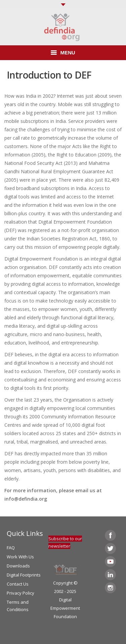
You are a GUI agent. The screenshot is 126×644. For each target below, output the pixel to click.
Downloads (18, 566)
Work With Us (20, 557)
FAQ (11, 548)
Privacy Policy (20, 593)
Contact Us (18, 584)
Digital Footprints (24, 575)
